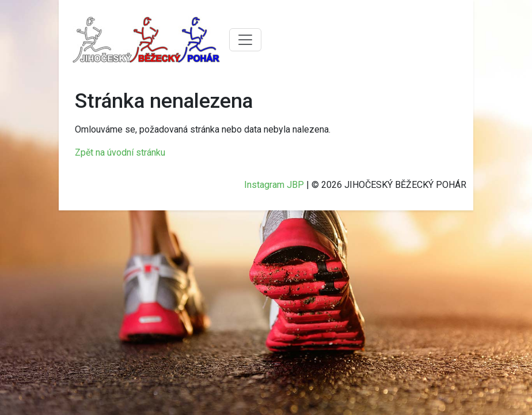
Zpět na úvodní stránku (120, 152)
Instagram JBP (274, 185)
